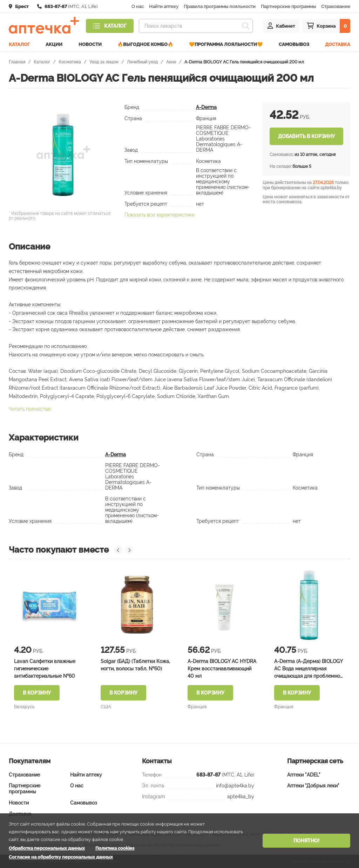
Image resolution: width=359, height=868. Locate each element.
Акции (54, 44)
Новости (90, 44)
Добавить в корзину (306, 136)
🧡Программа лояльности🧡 (226, 44)
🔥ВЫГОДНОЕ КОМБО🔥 (145, 44)
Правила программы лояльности (220, 6)
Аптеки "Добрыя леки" (313, 786)
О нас (138, 6)
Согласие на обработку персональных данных (61, 857)
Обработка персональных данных (47, 848)
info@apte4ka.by (235, 786)
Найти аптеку (164, 6)
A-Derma (206, 107)
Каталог (19, 44)
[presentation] (118, 550)
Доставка (338, 44)
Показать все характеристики (160, 215)
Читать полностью (30, 409)
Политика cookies (115, 848)
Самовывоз (294, 44)
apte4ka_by (241, 797)
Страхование (336, 6)
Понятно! (306, 841)
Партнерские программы (288, 6)
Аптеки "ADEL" (304, 775)
